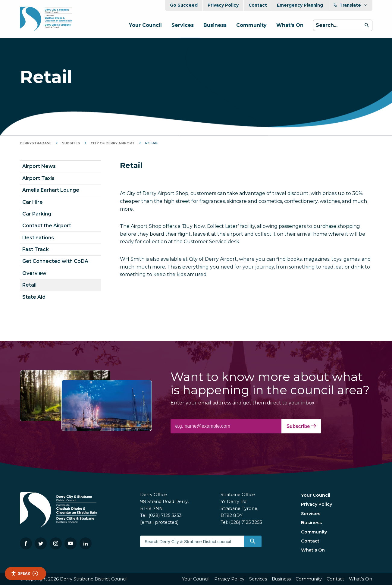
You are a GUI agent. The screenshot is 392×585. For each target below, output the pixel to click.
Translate (350, 5)
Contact (258, 5)
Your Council (145, 25)
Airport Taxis (38, 178)
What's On (290, 25)
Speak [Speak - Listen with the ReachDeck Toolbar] (24, 573)
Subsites (71, 143)
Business (215, 25)
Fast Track (36, 249)
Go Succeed (184, 5)
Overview (34, 273)
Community (251, 25)
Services (183, 25)
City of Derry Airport (113, 143)
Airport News (39, 166)
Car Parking (37, 214)
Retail (29, 285)
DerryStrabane (36, 143)
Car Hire (33, 202)
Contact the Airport (47, 226)
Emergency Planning (300, 5)
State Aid (34, 297)
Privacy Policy (223, 5)
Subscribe (301, 426)
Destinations (38, 238)
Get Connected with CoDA (55, 261)
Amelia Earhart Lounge (51, 190)
